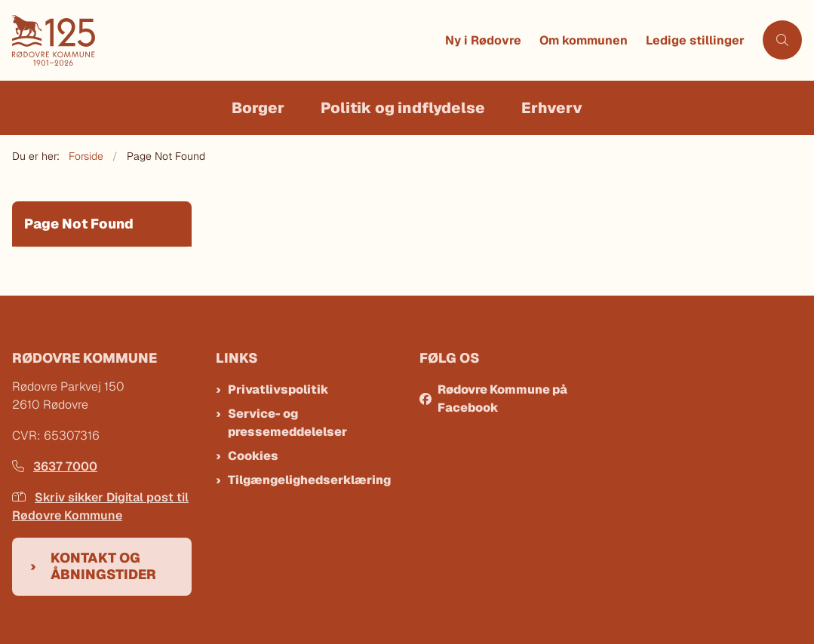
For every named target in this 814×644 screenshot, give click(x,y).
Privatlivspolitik (278, 389)
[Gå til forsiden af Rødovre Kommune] (224, 40)
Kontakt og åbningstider (103, 566)
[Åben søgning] (782, 40)
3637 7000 (55, 466)
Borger (258, 108)
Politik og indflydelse (403, 108)
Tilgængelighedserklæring (309, 480)
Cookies (253, 456)
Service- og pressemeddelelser (287, 423)
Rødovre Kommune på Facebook (502, 399)
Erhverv (552, 108)
